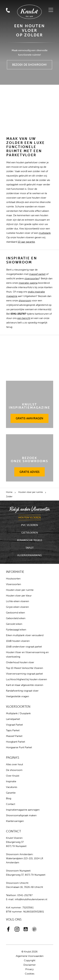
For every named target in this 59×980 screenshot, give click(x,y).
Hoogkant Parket (15, 742)
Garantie (11, 793)
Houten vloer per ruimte (31, 492)
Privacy (29, 969)
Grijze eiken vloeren (17, 607)
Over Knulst (13, 776)
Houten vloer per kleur (19, 596)
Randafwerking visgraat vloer (22, 691)
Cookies (30, 974)
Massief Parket (14, 736)
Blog (9, 798)
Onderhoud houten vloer (20, 662)
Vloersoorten (13, 584)
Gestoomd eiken (15, 613)
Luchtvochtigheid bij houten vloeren (26, 679)
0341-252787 (25, 895)
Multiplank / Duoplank (18, 713)
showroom (25, 301)
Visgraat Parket (14, 725)
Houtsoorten (13, 579)
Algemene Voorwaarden (30, 956)
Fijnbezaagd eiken (16, 630)
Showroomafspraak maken (21, 815)
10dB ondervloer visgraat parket (24, 647)
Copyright (30, 960)
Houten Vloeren (30, 517)
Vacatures (12, 787)
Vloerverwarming (29, 555)
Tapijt (29, 548)
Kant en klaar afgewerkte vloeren (25, 685)
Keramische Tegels (30, 540)
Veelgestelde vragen (17, 696)
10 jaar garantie (26, 242)
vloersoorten (32, 278)
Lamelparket (13, 719)
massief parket (37, 274)
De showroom (14, 770)
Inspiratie (11, 781)
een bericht (24, 318)
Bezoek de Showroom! (30, 63)
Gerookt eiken (14, 624)
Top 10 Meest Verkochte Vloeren (24, 668)
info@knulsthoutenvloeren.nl (31, 899)
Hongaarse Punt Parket (19, 747)
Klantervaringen (15, 821)
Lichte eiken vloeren (17, 601)
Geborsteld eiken (16, 618)
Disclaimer (30, 965)
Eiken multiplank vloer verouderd (25, 635)
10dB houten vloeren (18, 641)
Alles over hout (14, 764)
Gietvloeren (30, 533)
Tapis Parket (13, 730)
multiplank (45, 233)
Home (9, 492)
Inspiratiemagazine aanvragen (23, 810)
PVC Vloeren (29, 525)
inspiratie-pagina (28, 283)
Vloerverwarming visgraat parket (24, 674)
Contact (11, 804)
